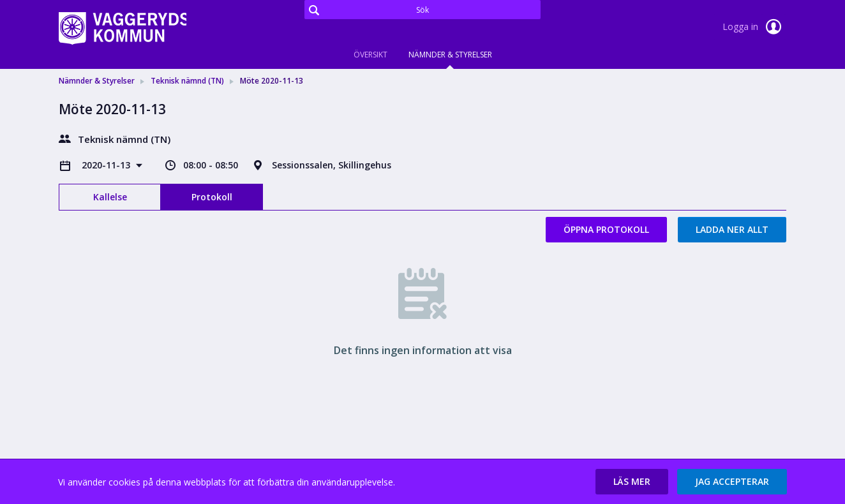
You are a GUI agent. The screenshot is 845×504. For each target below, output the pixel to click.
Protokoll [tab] (212, 197)
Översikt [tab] (370, 55)
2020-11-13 (107, 165)
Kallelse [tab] (110, 197)
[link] (123, 28)
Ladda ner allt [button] (732, 229)
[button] (632, 482)
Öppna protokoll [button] (606, 229)
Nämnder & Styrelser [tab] (450, 55)
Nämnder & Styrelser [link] (97, 81)
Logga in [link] (754, 27)
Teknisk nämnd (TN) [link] (187, 81)
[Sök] (422, 10)
